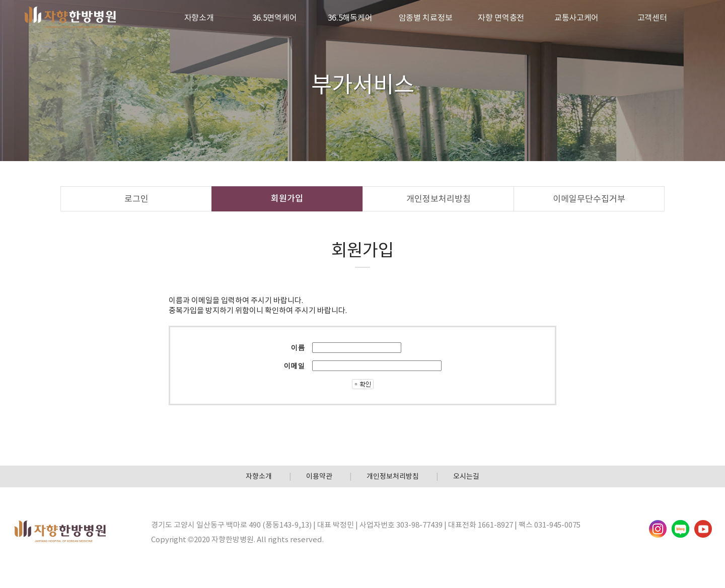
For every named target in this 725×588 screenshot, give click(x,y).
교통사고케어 (576, 18)
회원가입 (287, 198)
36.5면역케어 (275, 18)
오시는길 (466, 476)
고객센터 (652, 18)
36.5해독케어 (350, 18)
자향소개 (199, 18)
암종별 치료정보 (426, 18)
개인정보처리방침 (439, 199)
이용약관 (319, 476)
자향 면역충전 (501, 18)
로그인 (136, 199)
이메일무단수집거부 (589, 199)
